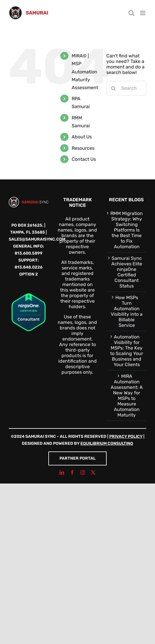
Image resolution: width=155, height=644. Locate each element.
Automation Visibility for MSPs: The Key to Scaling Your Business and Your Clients (127, 351)
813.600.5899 (29, 253)
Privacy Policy (126, 436)
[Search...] (126, 88)
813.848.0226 (29, 267)
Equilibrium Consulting (107, 443)
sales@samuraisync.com (37, 239)
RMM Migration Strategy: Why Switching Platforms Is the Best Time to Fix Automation (127, 230)
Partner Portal (77, 458)
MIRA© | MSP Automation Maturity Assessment (85, 72)
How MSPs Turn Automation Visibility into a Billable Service (127, 311)
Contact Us (84, 159)
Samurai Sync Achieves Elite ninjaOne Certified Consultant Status (127, 272)
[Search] (114, 88)
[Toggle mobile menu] (143, 13)
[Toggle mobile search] (131, 13)
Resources (83, 148)
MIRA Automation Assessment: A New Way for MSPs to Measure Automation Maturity (127, 396)
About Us (82, 137)
